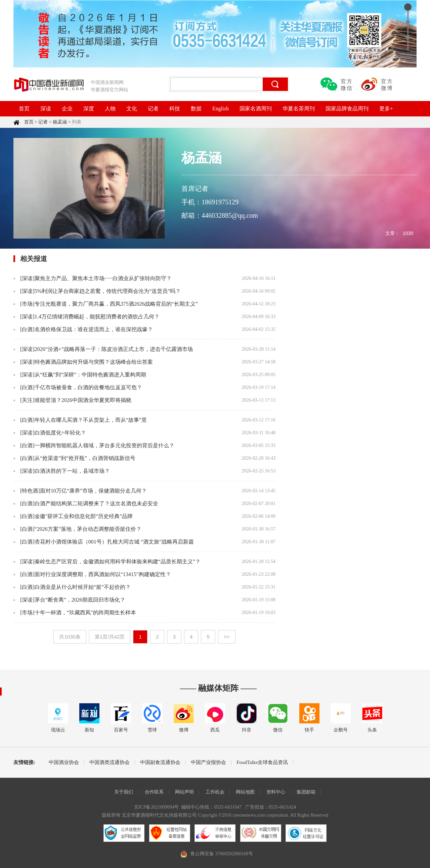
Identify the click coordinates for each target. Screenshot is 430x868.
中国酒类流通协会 (110, 762)
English (221, 109)
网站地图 (245, 792)
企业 (67, 109)
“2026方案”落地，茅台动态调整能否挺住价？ (88, 529)
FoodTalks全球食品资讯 (262, 762)
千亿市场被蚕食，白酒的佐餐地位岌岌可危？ (88, 387)
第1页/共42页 (110, 637)
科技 (175, 109)
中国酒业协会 (64, 762)
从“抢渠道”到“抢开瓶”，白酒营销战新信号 (85, 458)
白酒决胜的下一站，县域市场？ (72, 471)
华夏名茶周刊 (299, 109)
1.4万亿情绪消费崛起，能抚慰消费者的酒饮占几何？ (97, 317)
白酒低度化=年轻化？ (60, 433)
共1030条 (70, 637)
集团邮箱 (306, 792)
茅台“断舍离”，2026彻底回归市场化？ (80, 600)
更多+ (386, 109)
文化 (132, 109)
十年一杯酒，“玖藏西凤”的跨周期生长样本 (85, 612)
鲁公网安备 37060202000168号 (222, 854)
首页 (24, 109)
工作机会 (215, 792)
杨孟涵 (60, 122)
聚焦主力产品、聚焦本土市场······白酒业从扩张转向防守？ (103, 278)
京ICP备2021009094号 (157, 807)
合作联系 (154, 792)
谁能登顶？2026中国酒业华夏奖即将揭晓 (83, 400)
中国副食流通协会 (160, 762)
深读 (46, 109)
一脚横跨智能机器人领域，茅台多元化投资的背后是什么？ (104, 445)
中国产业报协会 (208, 762)
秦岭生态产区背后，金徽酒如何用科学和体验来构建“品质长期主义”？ (118, 561)
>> (227, 637)
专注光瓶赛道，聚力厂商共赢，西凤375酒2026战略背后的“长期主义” (116, 304)
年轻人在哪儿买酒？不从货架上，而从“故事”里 (91, 420)
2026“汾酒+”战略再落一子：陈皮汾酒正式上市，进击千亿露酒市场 (114, 349)
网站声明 (184, 792)
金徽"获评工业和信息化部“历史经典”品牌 (84, 516)
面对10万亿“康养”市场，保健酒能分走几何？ (93, 491)
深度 (89, 109)
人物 (110, 109)
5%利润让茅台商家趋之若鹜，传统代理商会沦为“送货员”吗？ (108, 291)
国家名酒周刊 (256, 109)
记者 (153, 109)
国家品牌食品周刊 (347, 109)
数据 (196, 109)
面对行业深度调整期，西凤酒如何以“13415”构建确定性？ (103, 574)
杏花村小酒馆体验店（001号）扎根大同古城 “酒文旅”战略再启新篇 (114, 542)
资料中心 (276, 792)
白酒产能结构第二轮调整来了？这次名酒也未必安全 (96, 503)
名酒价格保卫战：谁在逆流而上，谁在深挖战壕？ (94, 329)
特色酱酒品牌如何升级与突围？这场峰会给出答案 (94, 362)
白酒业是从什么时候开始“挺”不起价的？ (83, 587)
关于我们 (124, 792)
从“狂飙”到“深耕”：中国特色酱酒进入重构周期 (90, 375)
